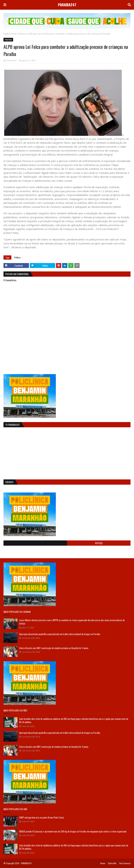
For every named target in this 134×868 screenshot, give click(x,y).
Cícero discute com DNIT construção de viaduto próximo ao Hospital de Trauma (54, 648)
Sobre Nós (112, 863)
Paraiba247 (12, 60)
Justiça (99, 543)
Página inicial (10, 34)
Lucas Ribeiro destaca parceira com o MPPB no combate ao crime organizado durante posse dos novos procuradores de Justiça (72, 622)
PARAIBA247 (67, 5)
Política (22, 34)
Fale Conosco (125, 863)
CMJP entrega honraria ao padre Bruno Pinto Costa (42, 817)
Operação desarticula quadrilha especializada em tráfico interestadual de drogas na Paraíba (60, 634)
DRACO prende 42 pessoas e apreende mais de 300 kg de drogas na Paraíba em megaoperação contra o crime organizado (73, 831)
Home (103, 863)
